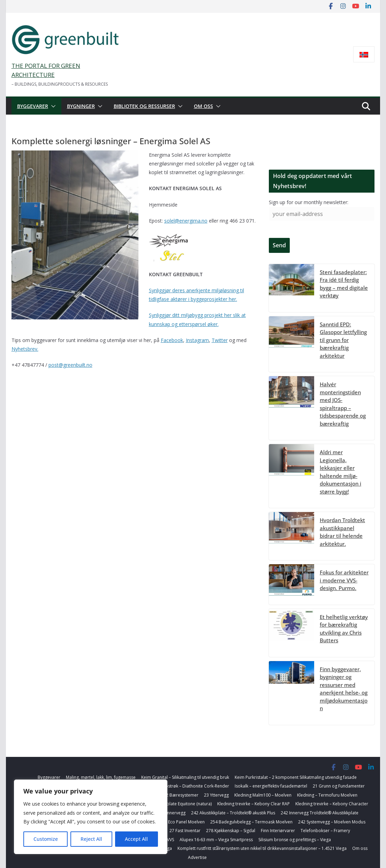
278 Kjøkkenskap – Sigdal (231, 831)
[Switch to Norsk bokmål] (364, 55)
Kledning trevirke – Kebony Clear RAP (253, 804)
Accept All (136, 839)
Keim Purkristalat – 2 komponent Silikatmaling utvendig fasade (296, 777)
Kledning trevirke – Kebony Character (332, 804)
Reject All (91, 839)
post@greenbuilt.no (70, 365)
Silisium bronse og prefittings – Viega (295, 840)
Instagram (197, 340)
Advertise (197, 857)
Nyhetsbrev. (25, 349)
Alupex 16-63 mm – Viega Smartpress (216, 840)
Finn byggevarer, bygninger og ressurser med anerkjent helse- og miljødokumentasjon (344, 689)
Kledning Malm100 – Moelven (263, 795)
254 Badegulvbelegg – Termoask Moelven (251, 822)
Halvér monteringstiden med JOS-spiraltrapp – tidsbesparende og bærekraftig (343, 404)
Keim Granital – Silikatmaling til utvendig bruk (185, 777)
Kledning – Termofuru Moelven (327, 795)
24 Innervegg (173, 813)
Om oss (203, 106)
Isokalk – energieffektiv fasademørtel (271, 786)
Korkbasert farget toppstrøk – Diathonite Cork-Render (176, 786)
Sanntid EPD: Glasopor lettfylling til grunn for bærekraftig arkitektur (343, 340)
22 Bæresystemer (181, 795)
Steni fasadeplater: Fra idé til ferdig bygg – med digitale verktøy (344, 284)
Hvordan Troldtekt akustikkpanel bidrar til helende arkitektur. (342, 532)
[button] (52, 106)
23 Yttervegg (216, 795)
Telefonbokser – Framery (325, 831)
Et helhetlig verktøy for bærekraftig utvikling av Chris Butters (344, 629)
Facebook (172, 340)
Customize (46, 839)
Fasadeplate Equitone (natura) (182, 804)
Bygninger (81, 106)
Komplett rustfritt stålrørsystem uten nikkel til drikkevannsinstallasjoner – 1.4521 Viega (262, 848)
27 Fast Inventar (185, 831)
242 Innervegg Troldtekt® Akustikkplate (320, 813)
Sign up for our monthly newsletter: (309, 202)
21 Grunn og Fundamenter (339, 786)
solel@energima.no (186, 221)
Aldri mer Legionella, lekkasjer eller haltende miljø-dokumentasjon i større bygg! (340, 472)
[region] (91, 817)
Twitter (220, 340)
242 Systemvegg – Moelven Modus (332, 822)
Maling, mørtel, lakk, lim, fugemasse (101, 777)
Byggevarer (33, 106)
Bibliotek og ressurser (144, 106)
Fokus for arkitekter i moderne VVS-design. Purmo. (344, 580)
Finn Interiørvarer (278, 831)
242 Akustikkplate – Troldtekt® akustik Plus (233, 813)
